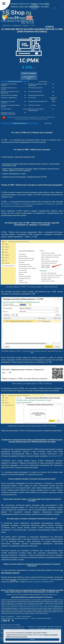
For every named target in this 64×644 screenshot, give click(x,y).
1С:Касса (7, 204)
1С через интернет (42, 627)
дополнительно (43, 81)
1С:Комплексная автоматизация (12, 206)
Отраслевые (44, 4)
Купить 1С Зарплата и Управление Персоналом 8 (15, 618)
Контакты (45, 7)
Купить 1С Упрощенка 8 (8, 616)
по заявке (53, 105)
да (53, 109)
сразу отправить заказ (29, 78)
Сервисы (34, 4)
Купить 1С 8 (24, 4)
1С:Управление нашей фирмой (32, 204)
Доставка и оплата (32, 7)
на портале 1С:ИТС (55, 456)
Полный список (6, 25)
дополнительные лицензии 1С (40, 579)
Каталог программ (41, 629)
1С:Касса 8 (25, 25)
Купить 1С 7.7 (32, 627)
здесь (56, 595)
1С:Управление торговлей (53, 204)
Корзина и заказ (17, 7)
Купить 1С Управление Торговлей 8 (41, 618)
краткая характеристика (15, 81)
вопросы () (48, 123)
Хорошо (32, 640)
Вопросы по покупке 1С (55, 627)
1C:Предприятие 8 (16, 25)
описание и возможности (20, 123)
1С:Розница (16, 204)
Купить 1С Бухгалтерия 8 (24, 616)
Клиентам (15, 4)
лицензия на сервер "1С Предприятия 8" (40, 582)
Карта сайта (50, 629)
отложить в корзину (29, 73)
